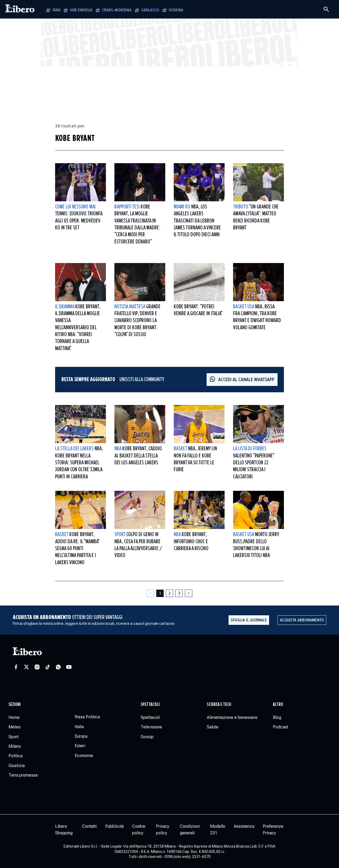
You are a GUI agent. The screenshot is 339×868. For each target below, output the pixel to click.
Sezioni (15, 705)
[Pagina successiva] (189, 593)
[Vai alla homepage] (20, 9)
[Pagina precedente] (150, 593)
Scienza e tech (219, 705)
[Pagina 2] (169, 593)
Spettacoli (150, 705)
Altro (278, 705)
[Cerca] (326, 9)
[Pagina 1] (160, 593)
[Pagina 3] (179, 593)
